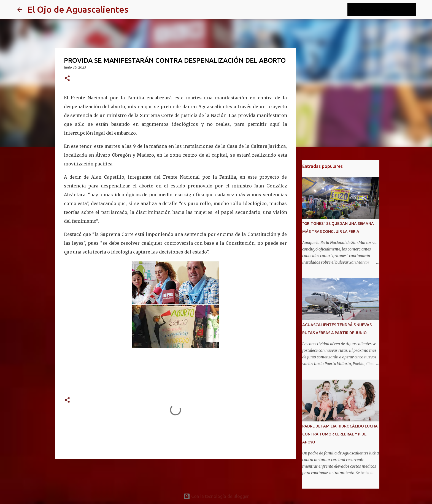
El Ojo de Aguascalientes (78, 9)
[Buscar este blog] (387, 10)
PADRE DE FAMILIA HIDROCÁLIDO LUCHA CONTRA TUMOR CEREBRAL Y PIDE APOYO (340, 434)
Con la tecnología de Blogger (216, 496)
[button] (67, 79)
